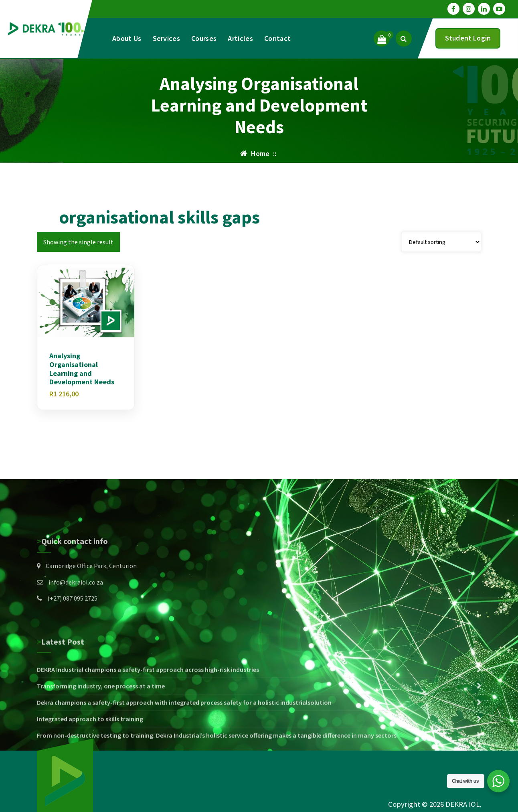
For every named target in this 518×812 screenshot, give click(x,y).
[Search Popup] (404, 39)
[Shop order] (441, 242)
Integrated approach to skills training (90, 769)
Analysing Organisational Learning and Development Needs (82, 369)
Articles (240, 38)
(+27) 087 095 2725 (72, 633)
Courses (204, 38)
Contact (277, 38)
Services (166, 38)
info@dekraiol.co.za (76, 617)
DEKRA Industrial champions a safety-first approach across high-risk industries (148, 720)
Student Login (468, 38)
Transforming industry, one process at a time (101, 736)
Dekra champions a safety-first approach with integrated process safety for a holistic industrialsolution (184, 753)
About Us (127, 38)
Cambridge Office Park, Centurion (91, 601)
